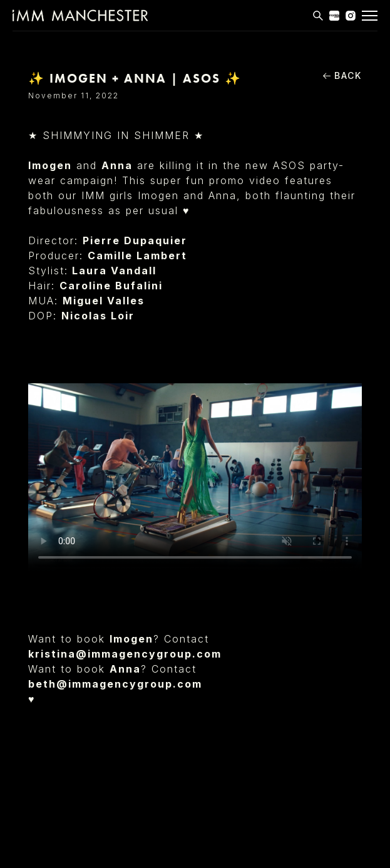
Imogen (50, 165)
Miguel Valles (104, 301)
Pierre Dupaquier (135, 240)
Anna (117, 165)
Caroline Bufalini (111, 286)
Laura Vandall (114, 271)
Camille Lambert (137, 256)
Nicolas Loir (98, 316)
